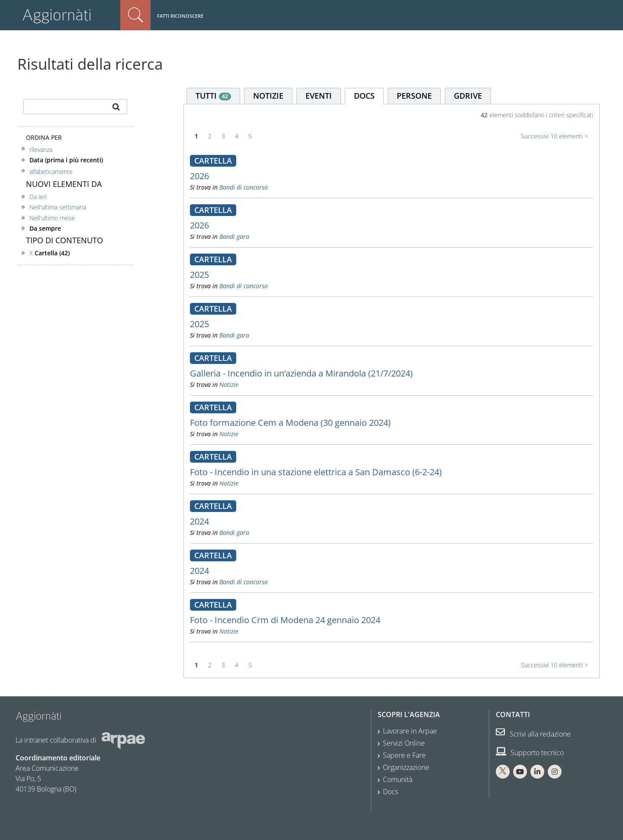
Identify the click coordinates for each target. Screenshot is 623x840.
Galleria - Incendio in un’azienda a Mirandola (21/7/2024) (301, 373)
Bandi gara (234, 237)
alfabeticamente (51, 172)
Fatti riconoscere (180, 16)
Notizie (229, 385)
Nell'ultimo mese (52, 218)
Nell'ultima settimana (58, 207)
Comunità (398, 779)
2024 (199, 521)
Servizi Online (404, 743)
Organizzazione (406, 767)
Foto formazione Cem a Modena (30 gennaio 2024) (290, 423)
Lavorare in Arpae (410, 731)
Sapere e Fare (404, 755)
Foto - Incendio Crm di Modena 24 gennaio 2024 (285, 620)
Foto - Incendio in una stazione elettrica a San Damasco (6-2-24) (316, 472)
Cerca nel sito (135, 15)
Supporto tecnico (530, 753)
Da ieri (38, 197)
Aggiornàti (57, 15)
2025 (199, 275)
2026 (199, 176)
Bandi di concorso (244, 187)
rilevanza (41, 150)
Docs (390, 792)
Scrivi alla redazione (533, 734)
